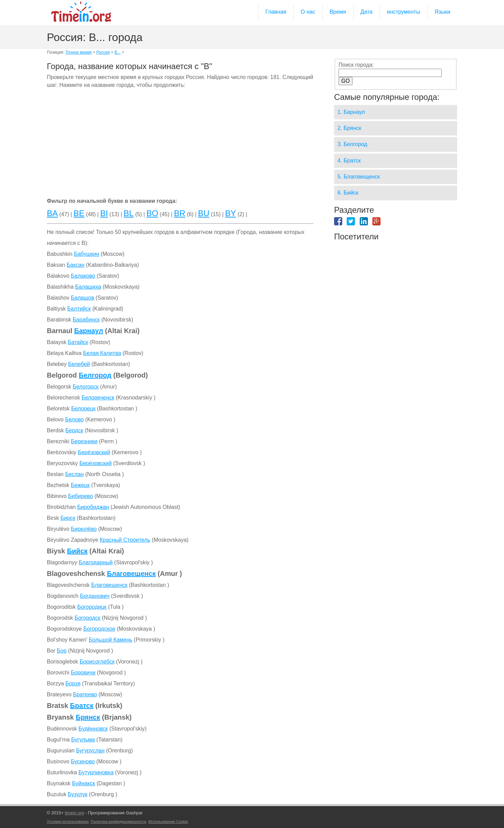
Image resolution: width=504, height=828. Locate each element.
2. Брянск (349, 128)
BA (52, 213)
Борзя (73, 684)
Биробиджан (93, 507)
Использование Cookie (168, 822)
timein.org (74, 813)
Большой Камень (111, 640)
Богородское (100, 629)
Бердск (74, 430)
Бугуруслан (90, 751)
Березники (84, 441)
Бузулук (77, 794)
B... (118, 52)
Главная (276, 12)
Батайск (78, 342)
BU (204, 213)
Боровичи (83, 673)
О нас (308, 12)
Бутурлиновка (96, 772)
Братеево (85, 694)
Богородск (88, 618)
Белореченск (98, 398)
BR (180, 213)
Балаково (83, 276)
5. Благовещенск (359, 177)
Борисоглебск (97, 662)
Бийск (77, 551)
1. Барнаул (351, 112)
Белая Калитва (102, 353)
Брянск (88, 717)
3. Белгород (352, 144)
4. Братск (349, 161)
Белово (74, 419)
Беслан (74, 474)
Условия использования (68, 822)
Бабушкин (87, 254)
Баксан (76, 265)
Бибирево (81, 496)
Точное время (78, 52)
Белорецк (83, 409)
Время (338, 12)
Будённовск (93, 729)
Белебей (79, 364)
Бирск (68, 518)
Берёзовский (94, 452)
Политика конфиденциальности (118, 822)
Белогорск (86, 387)
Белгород (95, 375)
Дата (366, 12)
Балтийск (79, 309)
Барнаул (89, 331)
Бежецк (80, 485)
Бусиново (83, 761)
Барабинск (86, 320)
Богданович (95, 596)
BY (230, 213)
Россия (103, 52)
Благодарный (96, 562)
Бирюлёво (84, 529)
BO (152, 213)
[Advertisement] (180, 144)
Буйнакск (84, 783)
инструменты (403, 12)
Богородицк (92, 607)
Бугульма (83, 740)
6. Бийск (348, 193)
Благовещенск (131, 574)
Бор (62, 651)
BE (79, 213)
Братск (82, 706)
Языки (442, 12)
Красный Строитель (125, 540)
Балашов (82, 298)
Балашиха (88, 287)
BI (104, 213)
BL (129, 213)
